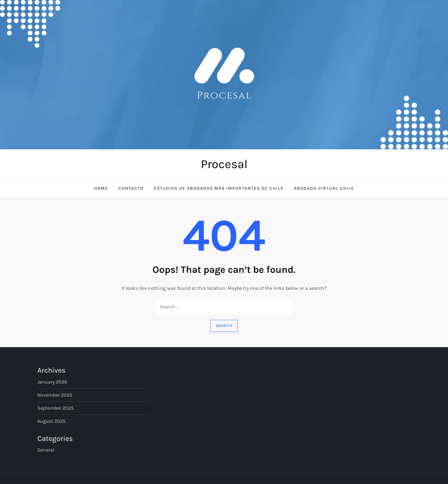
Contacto (131, 188)
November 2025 (55, 395)
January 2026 (52, 382)
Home (101, 188)
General (46, 450)
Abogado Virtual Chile (324, 188)
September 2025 (56, 408)
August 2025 (51, 421)
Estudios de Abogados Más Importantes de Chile (219, 188)
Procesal (224, 164)
